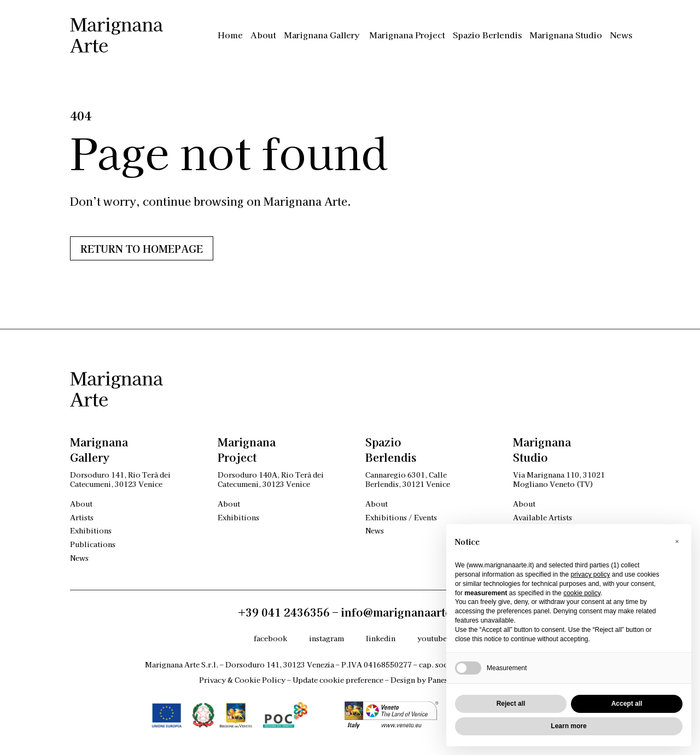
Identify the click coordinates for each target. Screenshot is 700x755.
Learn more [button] (568, 726)
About (263, 35)
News (621, 35)
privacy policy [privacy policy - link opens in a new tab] (590, 574)
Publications (93, 544)
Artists (82, 517)
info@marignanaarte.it (402, 612)
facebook (270, 638)
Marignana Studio (566, 35)
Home (230, 35)
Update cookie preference (338, 680)
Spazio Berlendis (487, 35)
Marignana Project (407, 35)
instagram (326, 638)
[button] (677, 542)
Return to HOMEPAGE (142, 248)
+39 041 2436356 (284, 612)
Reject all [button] (511, 704)
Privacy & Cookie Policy (242, 680)
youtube (432, 638)
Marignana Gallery (323, 35)
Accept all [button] (627, 704)
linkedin (381, 638)
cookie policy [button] (582, 593)
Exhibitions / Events (401, 517)
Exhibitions (91, 530)
